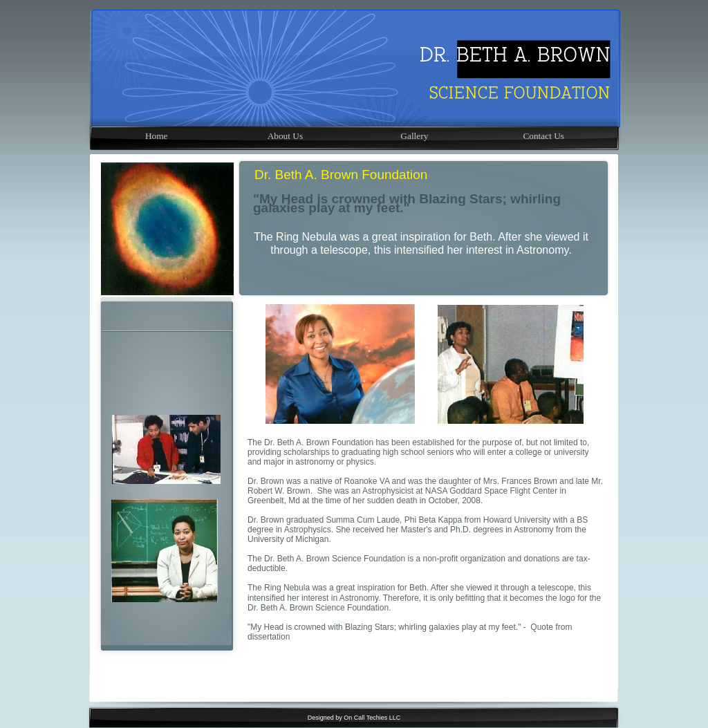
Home (157, 136)
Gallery (414, 136)
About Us (285, 136)
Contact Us (543, 136)
